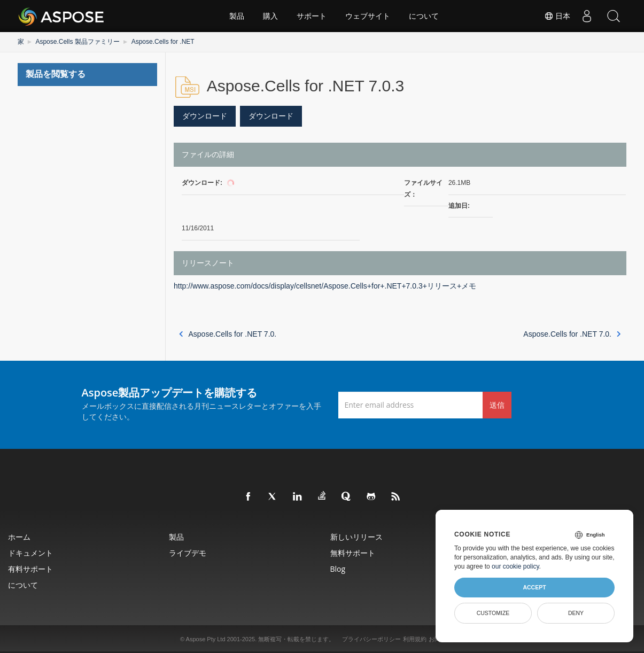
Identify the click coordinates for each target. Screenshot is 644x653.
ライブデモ (188, 553)
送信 (497, 405)
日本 (557, 16)
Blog (338, 569)
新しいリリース (356, 537)
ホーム (19, 537)
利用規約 (415, 639)
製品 (237, 16)
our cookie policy (515, 566)
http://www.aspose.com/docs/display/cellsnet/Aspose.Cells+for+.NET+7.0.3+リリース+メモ (325, 286)
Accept (534, 587)
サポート (312, 16)
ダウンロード (205, 116)
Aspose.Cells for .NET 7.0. (228, 334)
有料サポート (30, 569)
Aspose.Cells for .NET (163, 42)
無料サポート (353, 553)
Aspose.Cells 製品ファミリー (77, 42)
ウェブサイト (368, 16)
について (424, 16)
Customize (493, 613)
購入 (270, 16)
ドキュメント (30, 553)
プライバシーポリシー (371, 639)
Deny (576, 613)
